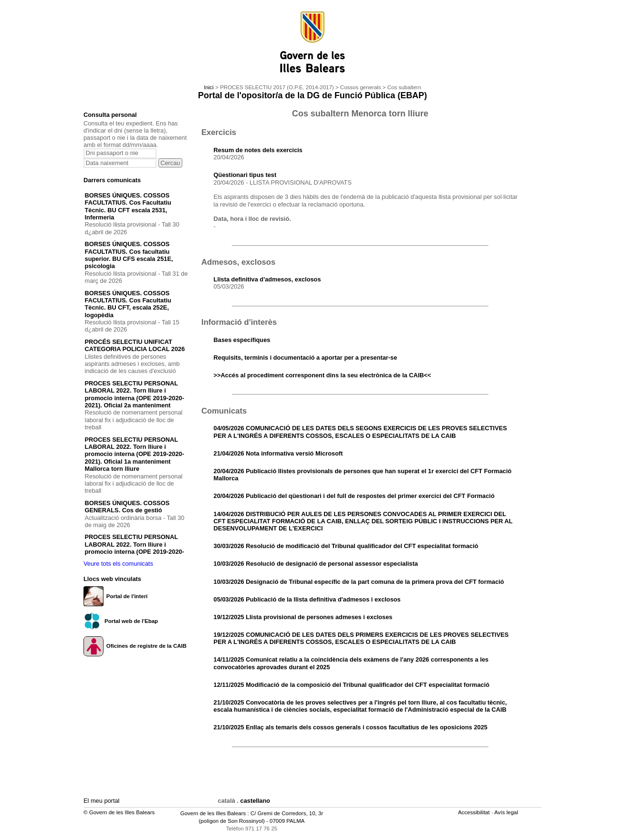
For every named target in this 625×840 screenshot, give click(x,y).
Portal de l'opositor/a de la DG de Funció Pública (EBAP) (312, 95)
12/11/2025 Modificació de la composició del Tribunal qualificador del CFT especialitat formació (352, 685)
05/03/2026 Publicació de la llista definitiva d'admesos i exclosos (307, 599)
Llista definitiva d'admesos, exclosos (267, 279)
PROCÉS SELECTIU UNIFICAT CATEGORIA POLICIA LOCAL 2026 (135, 345)
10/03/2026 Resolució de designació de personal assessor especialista (316, 564)
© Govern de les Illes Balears (119, 812)
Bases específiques (242, 340)
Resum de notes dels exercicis (258, 150)
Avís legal (507, 812)
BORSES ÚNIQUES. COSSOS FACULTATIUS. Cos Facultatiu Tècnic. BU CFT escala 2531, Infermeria (128, 206)
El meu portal (101, 801)
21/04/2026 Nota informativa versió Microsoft (278, 453)
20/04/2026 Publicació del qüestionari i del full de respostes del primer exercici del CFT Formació (354, 496)
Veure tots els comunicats (118, 564)
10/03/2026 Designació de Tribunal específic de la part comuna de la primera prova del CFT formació (359, 582)
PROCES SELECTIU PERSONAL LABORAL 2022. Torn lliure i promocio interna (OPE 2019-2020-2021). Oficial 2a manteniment (135, 394)
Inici (208, 87)
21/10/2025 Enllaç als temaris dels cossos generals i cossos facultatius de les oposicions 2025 (351, 727)
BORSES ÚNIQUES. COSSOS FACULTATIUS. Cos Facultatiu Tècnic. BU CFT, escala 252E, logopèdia (128, 304)
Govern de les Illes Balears (213, 813)
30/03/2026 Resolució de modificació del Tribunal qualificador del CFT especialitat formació (346, 546)
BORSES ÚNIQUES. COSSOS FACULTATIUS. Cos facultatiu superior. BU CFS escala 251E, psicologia (129, 255)
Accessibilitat (475, 812)
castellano (255, 801)
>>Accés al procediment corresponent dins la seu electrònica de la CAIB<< (323, 375)
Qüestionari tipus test (245, 175)
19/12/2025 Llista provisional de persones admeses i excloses (303, 617)
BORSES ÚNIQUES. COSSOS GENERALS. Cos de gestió (127, 507)
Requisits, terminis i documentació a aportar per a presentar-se (306, 358)
